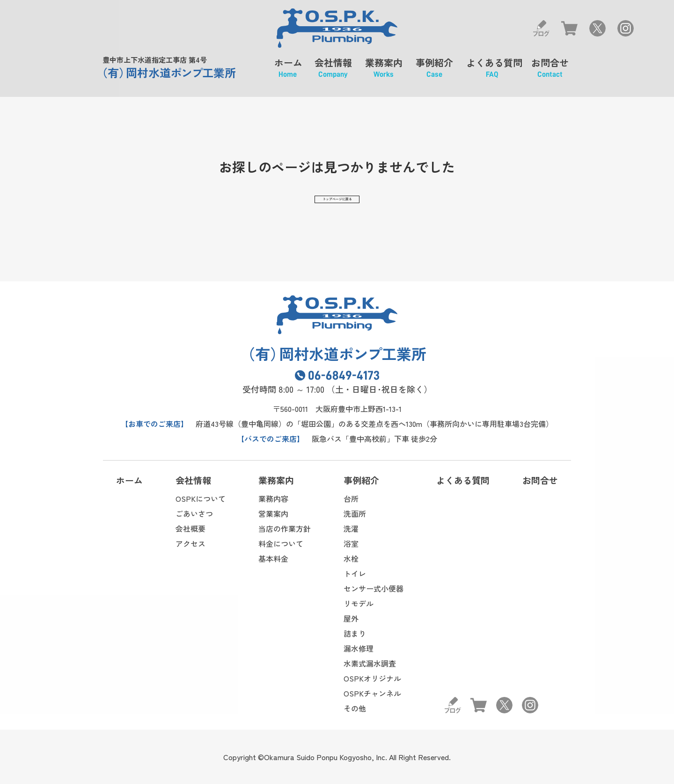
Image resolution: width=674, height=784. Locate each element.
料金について (281, 543)
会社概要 (190, 528)
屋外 (351, 618)
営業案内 (273, 513)
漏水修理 (359, 648)
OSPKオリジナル (372, 678)
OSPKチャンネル (372, 693)
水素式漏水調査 (370, 663)
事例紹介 (434, 72)
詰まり (355, 633)
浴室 (351, 543)
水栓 (351, 558)
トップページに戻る (337, 201)
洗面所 (355, 513)
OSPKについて (201, 498)
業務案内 (384, 72)
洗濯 (351, 528)
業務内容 (273, 498)
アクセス (190, 543)
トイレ (355, 573)
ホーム (288, 72)
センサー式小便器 (374, 588)
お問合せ (550, 72)
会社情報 (333, 72)
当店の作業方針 (285, 528)
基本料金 (273, 558)
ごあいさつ (194, 513)
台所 (351, 498)
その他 (355, 708)
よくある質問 (492, 72)
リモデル (359, 603)
